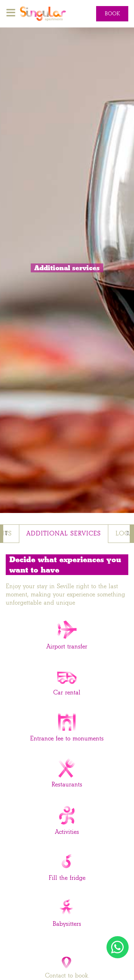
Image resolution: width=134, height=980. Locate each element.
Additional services (64, 533)
